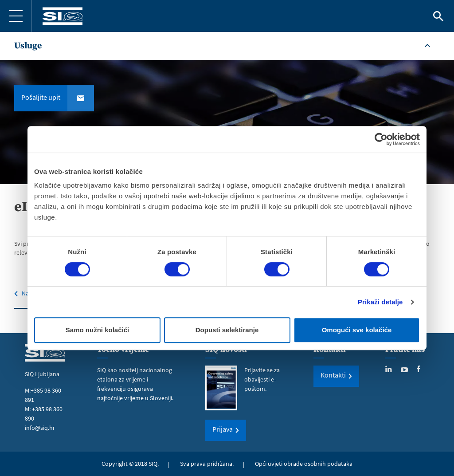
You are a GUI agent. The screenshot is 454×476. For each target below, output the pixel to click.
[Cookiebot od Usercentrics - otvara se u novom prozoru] (381, 139)
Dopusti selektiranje (227, 330)
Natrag (31, 293)
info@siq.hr (40, 428)
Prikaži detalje (380, 302)
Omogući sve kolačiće (357, 330)
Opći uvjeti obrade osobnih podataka (304, 464)
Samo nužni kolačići (97, 330)
